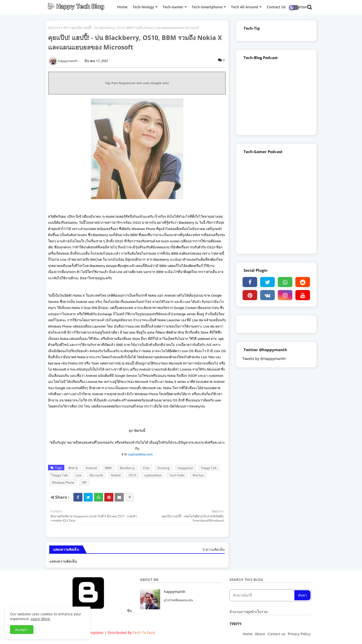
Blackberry (127, 468)
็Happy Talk (60, 475)
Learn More (40, 619)
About (260, 634)
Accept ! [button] (22, 630)
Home (247, 634)
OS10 (132, 475)
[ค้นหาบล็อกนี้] (262, 595)
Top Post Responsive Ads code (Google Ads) (137, 83)
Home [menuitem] (122, 7)
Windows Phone (63, 482)
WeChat (198, 475)
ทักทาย (73, 468)
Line (79, 475)
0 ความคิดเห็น (214, 549)
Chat (146, 468)
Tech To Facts (144, 633)
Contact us (276, 634)
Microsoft (96, 475)
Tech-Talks (177, 475)
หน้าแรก (54, 28)
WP (66, 28)
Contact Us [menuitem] (276, 7)
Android (91, 468)
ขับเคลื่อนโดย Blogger (91, 613)
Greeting (164, 468)
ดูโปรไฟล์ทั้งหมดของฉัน (178, 600)
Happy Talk (209, 468)
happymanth (175, 592)
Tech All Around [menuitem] (245, 7)
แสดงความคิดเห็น (63, 561)
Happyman (185, 468)
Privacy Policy (299, 634)
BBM (108, 468)
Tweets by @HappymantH (264, 359)
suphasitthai (153, 475)
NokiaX (116, 475)
